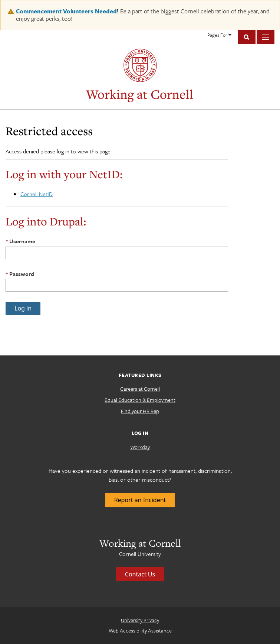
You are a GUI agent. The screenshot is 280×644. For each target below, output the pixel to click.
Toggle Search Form (247, 37)
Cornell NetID (37, 194)
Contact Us (140, 574)
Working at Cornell (140, 94)
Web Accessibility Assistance (140, 630)
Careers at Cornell (140, 389)
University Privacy (140, 620)
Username (22, 241)
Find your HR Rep (140, 411)
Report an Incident (140, 500)
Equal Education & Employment (140, 400)
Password (22, 274)
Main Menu (266, 37)
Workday (140, 447)
